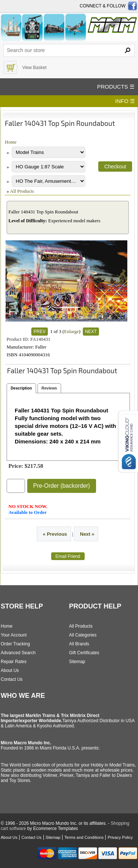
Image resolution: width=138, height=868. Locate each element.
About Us (10, 670)
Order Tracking (15, 644)
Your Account (14, 635)
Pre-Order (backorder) (62, 486)
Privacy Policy (120, 837)
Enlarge (71, 331)
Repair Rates (14, 662)
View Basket (34, 68)
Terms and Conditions (84, 837)
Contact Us (12, 679)
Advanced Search (18, 653)
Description (21, 388)
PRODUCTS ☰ (116, 87)
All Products (22, 191)
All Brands (79, 644)
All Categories (83, 635)
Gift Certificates (84, 653)
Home (11, 142)
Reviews (49, 388)
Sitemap (77, 662)
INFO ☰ (125, 101)
